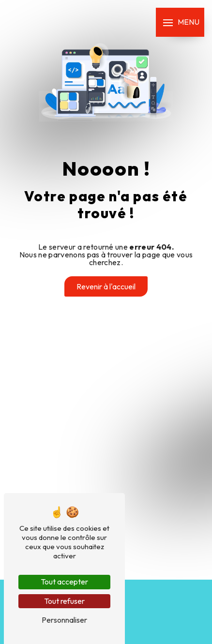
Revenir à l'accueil (106, 286)
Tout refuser (64, 601)
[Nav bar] (180, 22)
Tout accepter (64, 582)
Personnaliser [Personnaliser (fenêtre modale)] (64, 620)
